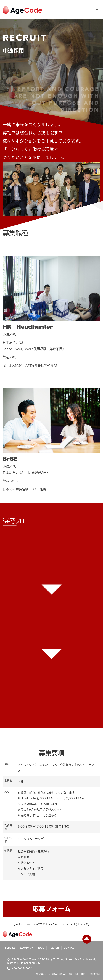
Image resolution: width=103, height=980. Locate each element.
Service (10, 948)
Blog (41, 948)
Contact (70, 948)
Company (26, 948)
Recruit (54, 948)
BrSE (10, 459)
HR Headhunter (28, 327)
